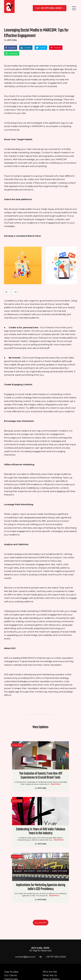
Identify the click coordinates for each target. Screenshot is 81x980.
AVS (40, 490)
